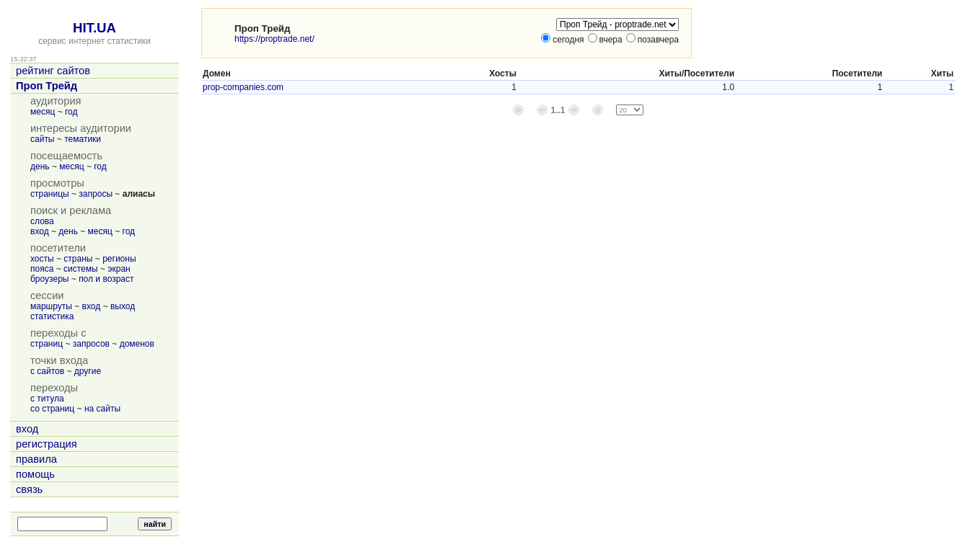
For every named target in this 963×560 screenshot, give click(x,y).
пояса (42, 269)
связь (29, 489)
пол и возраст (106, 279)
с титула (47, 399)
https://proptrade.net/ (274, 39)
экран (119, 269)
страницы (50, 194)
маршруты (51, 306)
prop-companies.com (243, 87)
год (71, 112)
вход (40, 231)
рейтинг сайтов (53, 71)
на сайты (102, 409)
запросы (96, 194)
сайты (43, 139)
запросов (91, 344)
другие (88, 371)
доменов (137, 344)
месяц (43, 112)
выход (123, 306)
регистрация (47, 444)
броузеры (49, 279)
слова (42, 221)
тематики (83, 139)
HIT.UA (94, 28)
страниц (47, 344)
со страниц (52, 409)
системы (81, 269)
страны (78, 259)
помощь (35, 474)
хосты (42, 259)
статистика (52, 316)
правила (36, 459)
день (40, 166)
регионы (119, 259)
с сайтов (47, 371)
